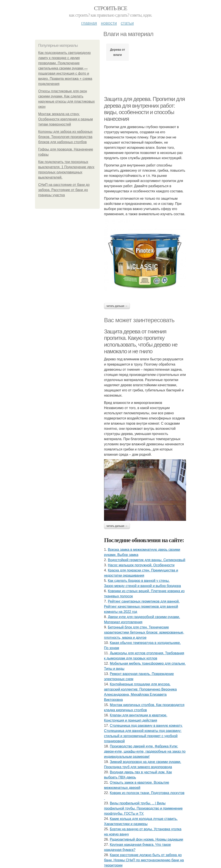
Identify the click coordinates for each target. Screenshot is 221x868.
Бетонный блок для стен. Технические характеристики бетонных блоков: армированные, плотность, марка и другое (144, 632)
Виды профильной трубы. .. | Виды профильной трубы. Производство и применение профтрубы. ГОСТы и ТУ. (143, 808)
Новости (109, 23)
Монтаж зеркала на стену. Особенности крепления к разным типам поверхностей (66, 119)
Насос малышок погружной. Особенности (141, 565)
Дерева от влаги (118, 52)
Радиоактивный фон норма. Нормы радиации (147, 839)
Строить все (110, 8)
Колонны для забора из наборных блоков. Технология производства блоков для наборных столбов (65, 137)
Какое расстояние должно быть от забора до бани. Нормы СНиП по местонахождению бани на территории (144, 860)
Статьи (127, 23)
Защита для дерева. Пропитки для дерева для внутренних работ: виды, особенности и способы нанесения (144, 109)
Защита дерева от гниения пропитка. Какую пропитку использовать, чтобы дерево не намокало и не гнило (141, 341)
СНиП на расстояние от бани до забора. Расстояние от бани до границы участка (64, 190)
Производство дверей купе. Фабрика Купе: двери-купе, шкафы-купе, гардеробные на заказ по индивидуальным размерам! (145, 751)
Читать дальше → (117, 306)
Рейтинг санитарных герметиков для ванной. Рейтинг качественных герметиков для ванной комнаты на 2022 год (142, 607)
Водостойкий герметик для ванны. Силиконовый (147, 560)
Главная (89, 23)
